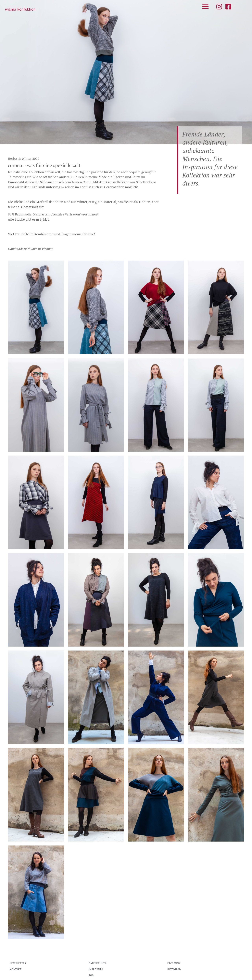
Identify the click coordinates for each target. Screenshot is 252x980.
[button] (205, 6)
